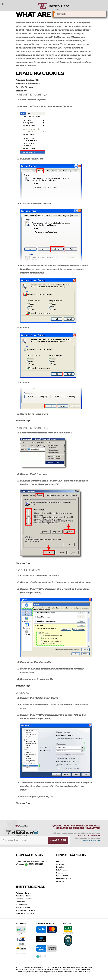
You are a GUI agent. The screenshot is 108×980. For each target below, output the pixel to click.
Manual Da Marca (64, 879)
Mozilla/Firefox (24, 87)
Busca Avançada (23, 908)
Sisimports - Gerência (25, 913)
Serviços (60, 873)
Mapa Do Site (22, 905)
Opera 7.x (21, 91)
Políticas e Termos (24, 893)
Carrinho (60, 864)
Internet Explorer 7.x (27, 80)
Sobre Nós (20, 902)
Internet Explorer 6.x (28, 84)
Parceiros (60, 867)
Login (59, 861)
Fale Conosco (62, 870)
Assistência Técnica (24, 896)
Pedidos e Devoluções (25, 899)
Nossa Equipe (62, 876)
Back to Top (23, 421)
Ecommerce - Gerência (26, 911)
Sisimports (61, 882)
